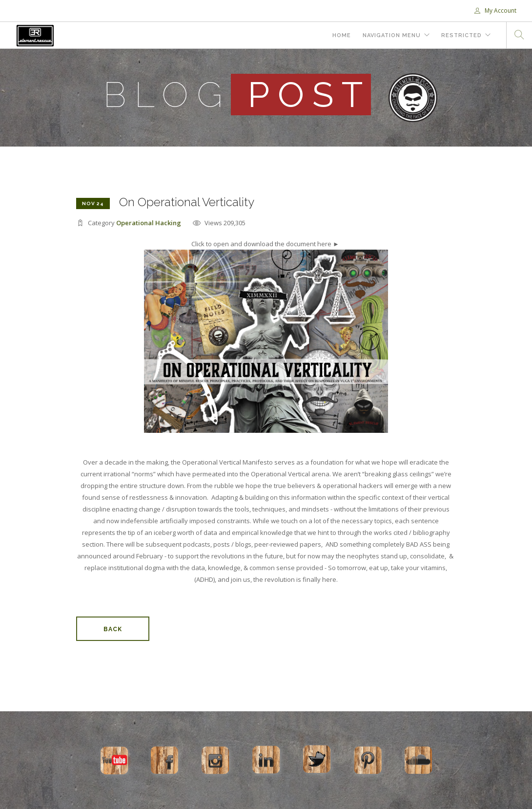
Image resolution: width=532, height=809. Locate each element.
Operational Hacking (149, 223)
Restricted (461, 35)
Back (113, 629)
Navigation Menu (392, 35)
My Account (495, 11)
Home (342, 35)
